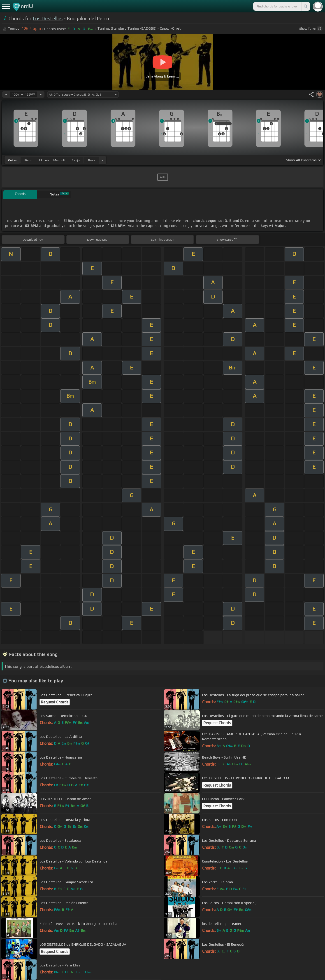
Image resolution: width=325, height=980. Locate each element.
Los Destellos (48, 18)
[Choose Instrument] (102, 160)
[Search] (305, 6)
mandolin (60, 160)
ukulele (44, 160)
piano (28, 160)
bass (92, 160)
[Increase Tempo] (41, 94)
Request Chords (55, 702)
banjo (76, 160)
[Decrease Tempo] (6, 94)
